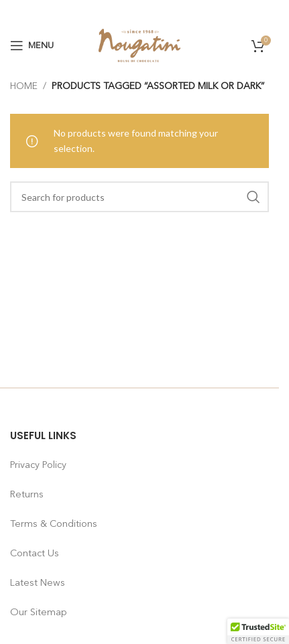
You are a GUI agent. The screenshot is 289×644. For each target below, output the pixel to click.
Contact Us (35, 554)
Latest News (38, 583)
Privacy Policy (38, 465)
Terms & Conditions (54, 524)
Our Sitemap (39, 613)
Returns (27, 495)
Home (24, 86)
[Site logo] (139, 45)
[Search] (139, 197)
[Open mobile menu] (32, 46)
